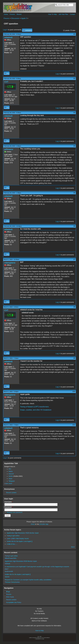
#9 (74, 358)
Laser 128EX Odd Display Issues (18, 539)
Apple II (24, 18)
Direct (33, 524)
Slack (10, 479)
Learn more (8, 483)
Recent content (11, 493)
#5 (74, 193)
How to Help (39, 631)
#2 (74, 79)
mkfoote (7, 564)
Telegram (12, 481)
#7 (74, 259)
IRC (10, 469)
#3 (74, 113)
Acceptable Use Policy (14, 602)
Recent (19, 14)
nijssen (7, 577)
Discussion (15, 18)
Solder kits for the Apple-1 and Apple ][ (19, 541)
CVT (6, 82)
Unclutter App (44, 524)
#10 (74, 392)
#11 (74, 425)
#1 (74, 34)
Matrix (11, 471)
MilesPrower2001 (11, 558)
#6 (74, 226)
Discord (11, 474)
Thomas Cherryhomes (12, 582)
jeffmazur (9, 149)
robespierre (10, 263)
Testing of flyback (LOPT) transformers (34, 407)
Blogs (8, 592)
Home (6, 14)
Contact (73, 14)
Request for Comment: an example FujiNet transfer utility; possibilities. (28, 580)
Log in (5, 30)
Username (9, 502)
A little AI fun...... (12, 544)
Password (8, 507)
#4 (74, 146)
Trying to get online (13, 536)
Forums (12, 14)
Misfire (11, 476)
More (73, 547)
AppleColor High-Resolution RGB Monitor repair (23, 533)
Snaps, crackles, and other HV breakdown (36, 410)
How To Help (53, 14)
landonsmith (9, 571)
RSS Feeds (10, 597)
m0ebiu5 (8, 37)
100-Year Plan (63, 14)
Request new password (14, 512)
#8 (74, 307)
